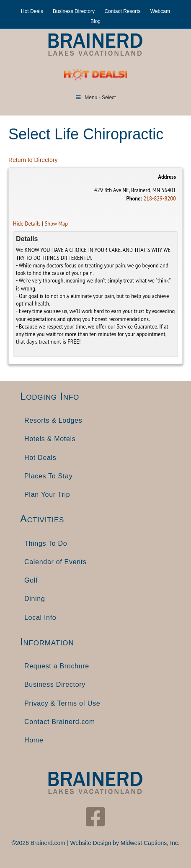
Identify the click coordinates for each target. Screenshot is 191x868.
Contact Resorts (122, 11)
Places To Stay (48, 476)
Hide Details (27, 223)
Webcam (160, 11)
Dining (35, 599)
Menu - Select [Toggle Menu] (96, 98)
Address (167, 177)
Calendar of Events (55, 562)
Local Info (40, 618)
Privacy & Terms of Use (62, 703)
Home (34, 740)
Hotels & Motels (50, 439)
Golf (31, 580)
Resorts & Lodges (53, 420)
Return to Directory (33, 160)
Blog (95, 21)
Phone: (134, 198)
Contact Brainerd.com (60, 722)
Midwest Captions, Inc (149, 843)
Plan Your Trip (47, 494)
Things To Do (46, 543)
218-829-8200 (160, 198)
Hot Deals (32, 11)
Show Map (57, 223)
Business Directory (74, 11)
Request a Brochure (57, 666)
